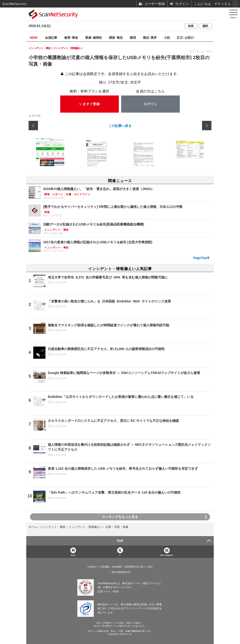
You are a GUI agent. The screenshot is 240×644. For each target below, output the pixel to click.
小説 (167, 37)
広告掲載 (105, 567)
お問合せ (92, 567)
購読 (205, 26)
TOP (120, 541)
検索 (191, 26)
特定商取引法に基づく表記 (139, 567)
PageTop (200, 258)
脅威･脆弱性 (94, 37)
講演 (133, 37)
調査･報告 (116, 37)
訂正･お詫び (185, 37)
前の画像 (33, 126)
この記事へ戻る (120, 126)
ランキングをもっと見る (120, 517)
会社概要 (117, 567)
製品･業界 (150, 37)
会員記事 (51, 37)
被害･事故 (71, 37)
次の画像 (207, 126)
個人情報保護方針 (121, 572)
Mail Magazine (167, 555)
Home (73, 555)
